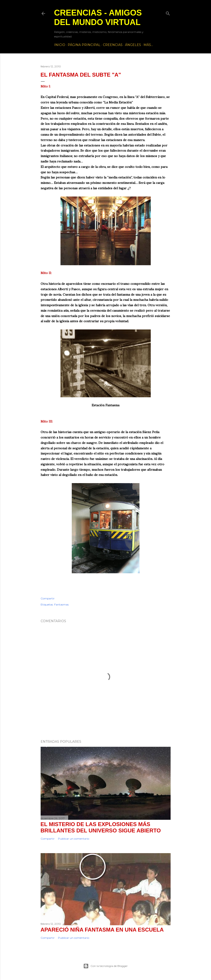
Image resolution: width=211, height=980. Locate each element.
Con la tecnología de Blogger (105, 966)
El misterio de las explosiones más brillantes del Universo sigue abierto (101, 827)
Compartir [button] (48, 598)
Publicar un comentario (74, 839)
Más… (148, 45)
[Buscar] (168, 13)
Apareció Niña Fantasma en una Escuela (102, 930)
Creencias (113, 45)
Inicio (60, 45)
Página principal (84, 45)
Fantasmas (61, 604)
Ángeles (133, 45)
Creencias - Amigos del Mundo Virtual (98, 17)
